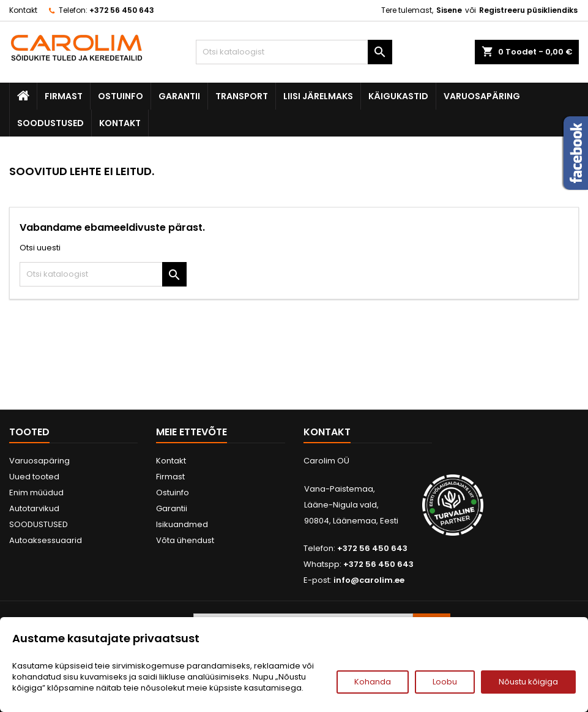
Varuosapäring (482, 96)
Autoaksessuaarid (46, 540)
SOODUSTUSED (50, 123)
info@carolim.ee (369, 580)
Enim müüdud (36, 493)
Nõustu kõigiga (528, 682)
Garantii (179, 96)
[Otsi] (294, 52)
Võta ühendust (185, 540)
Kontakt (23, 10)
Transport (242, 96)
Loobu (445, 682)
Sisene (449, 10)
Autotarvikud (34, 508)
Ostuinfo (121, 96)
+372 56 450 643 (122, 10)
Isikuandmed (182, 524)
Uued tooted (34, 477)
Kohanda (373, 682)
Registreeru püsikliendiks (528, 10)
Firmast (64, 96)
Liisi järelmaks (318, 96)
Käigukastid (398, 96)
